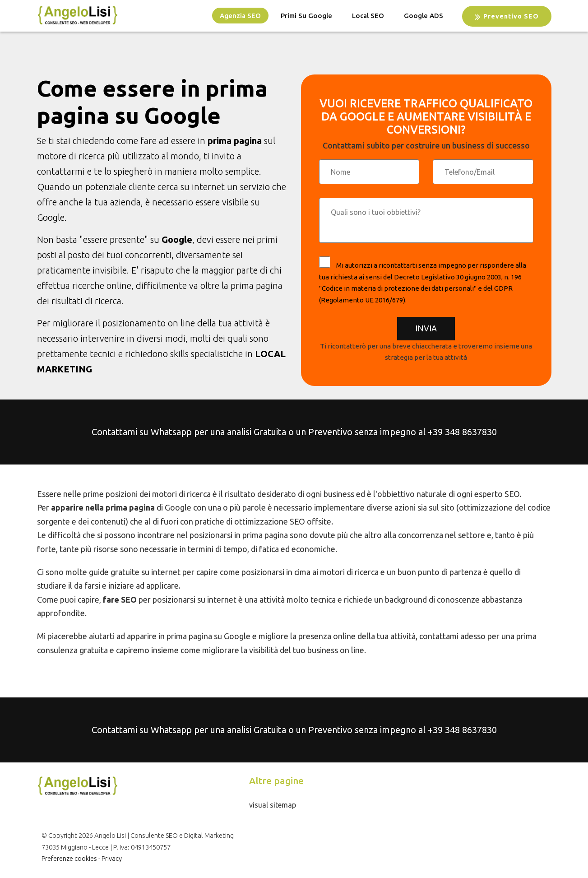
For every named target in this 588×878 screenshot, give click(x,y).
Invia (426, 328)
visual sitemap (273, 805)
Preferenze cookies (69, 858)
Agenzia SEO (240, 16)
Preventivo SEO (507, 17)
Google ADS (424, 16)
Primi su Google (306, 16)
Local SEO (368, 16)
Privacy (112, 858)
